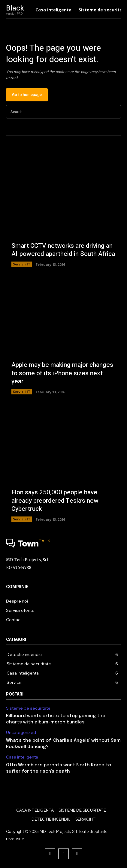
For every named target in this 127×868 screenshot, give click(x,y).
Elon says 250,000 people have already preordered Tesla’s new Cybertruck (55, 501)
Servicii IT (22, 264)
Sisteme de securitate (28, 708)
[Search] (116, 112)
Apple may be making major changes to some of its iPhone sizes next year (62, 373)
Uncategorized (21, 733)
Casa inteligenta (22, 757)
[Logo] (63, 544)
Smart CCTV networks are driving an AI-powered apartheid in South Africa (63, 250)
